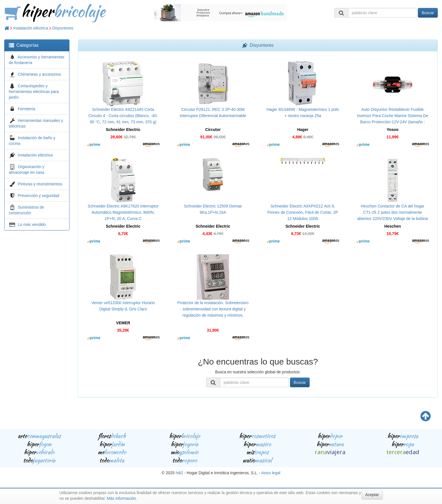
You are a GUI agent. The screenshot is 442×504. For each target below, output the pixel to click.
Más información (121, 498)
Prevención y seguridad (39, 196)
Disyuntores (63, 28)
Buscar (428, 13)
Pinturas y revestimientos (40, 184)
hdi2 (179, 473)
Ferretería (27, 109)
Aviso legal (271, 473)
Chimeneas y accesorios (40, 74)
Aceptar (372, 495)
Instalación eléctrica (31, 28)
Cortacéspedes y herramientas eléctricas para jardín (34, 92)
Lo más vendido (32, 225)
